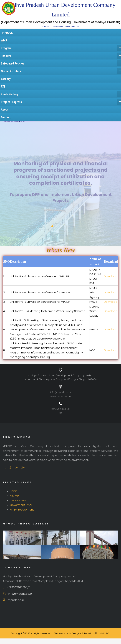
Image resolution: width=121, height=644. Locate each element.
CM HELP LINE (18, 500)
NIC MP (14, 496)
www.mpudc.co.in (60, 396)
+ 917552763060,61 (16, 587)
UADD (14, 491)
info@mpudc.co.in (60, 392)
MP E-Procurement (22, 510)
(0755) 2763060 (60, 409)
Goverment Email (21, 505)
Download (111, 276)
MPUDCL (106, 633)
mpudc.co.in (13, 600)
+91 (60, 413)
